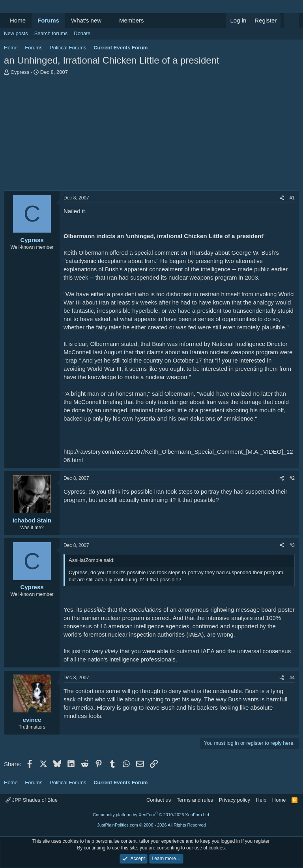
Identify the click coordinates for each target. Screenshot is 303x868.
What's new (86, 20)
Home (18, 20)
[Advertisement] (151, 135)
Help (261, 800)
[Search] (291, 20)
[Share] (282, 198)
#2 (292, 478)
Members (132, 20)
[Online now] (32, 711)
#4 (292, 678)
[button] (108, 20)
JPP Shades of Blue (32, 800)
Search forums (51, 33)
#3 (292, 545)
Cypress (20, 72)
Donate (82, 33)
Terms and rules (195, 800)
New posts (16, 33)
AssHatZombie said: (92, 560)
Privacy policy (235, 800)
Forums (48, 20)
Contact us (159, 800)
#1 (292, 198)
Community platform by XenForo (151, 815)
